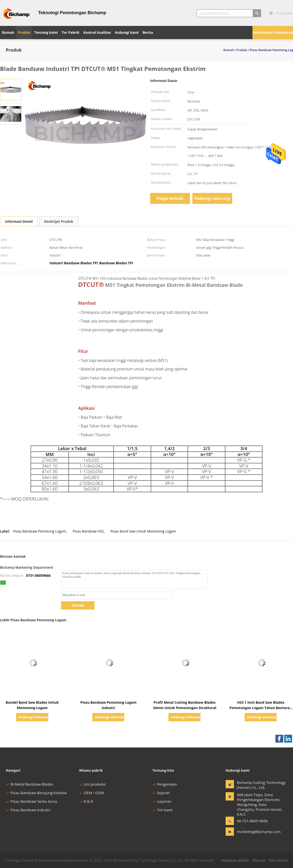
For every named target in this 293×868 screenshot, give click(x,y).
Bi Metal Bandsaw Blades (30, 784)
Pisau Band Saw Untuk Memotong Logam (143, 531)
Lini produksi (92, 784)
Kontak (78, 605)
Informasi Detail (19, 221)
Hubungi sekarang (212, 198)
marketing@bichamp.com (252, 832)
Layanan (162, 801)
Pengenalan (165, 784)
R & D (86, 801)
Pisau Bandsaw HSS (88, 531)
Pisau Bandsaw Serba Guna (31, 801)
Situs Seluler (278, 860)
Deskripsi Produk (59, 221)
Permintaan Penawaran (273, 32)
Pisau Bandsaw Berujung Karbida (36, 793)
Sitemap (259, 860)
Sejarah (161, 793)
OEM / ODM (92, 793)
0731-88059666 (38, 575)
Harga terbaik (170, 198)
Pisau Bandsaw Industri (28, 810)
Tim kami (162, 810)
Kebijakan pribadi (235, 860)
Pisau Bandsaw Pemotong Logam (40, 531)
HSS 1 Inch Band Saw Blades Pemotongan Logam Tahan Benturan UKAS (261, 708)
